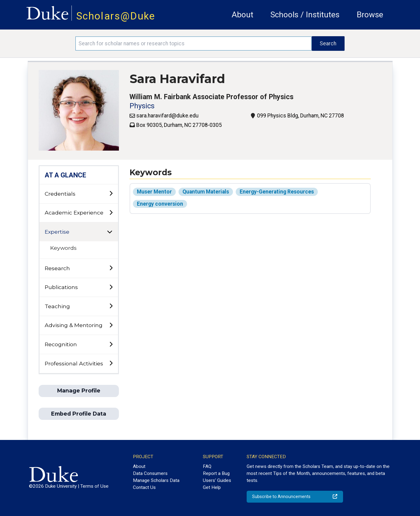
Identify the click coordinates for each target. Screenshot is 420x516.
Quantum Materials (206, 192)
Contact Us (144, 487)
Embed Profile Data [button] (79, 414)
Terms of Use (94, 486)
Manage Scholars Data (156, 480)
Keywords (63, 248)
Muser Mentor (154, 192)
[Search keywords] (194, 44)
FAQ (207, 466)
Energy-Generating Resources (277, 192)
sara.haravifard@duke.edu (167, 116)
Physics (142, 106)
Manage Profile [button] (79, 390)
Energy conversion (160, 204)
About (243, 15)
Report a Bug (216, 473)
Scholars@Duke (116, 16)
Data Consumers (150, 473)
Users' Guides (217, 480)
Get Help (212, 487)
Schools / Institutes (305, 15)
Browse (370, 15)
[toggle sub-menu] (111, 194)
